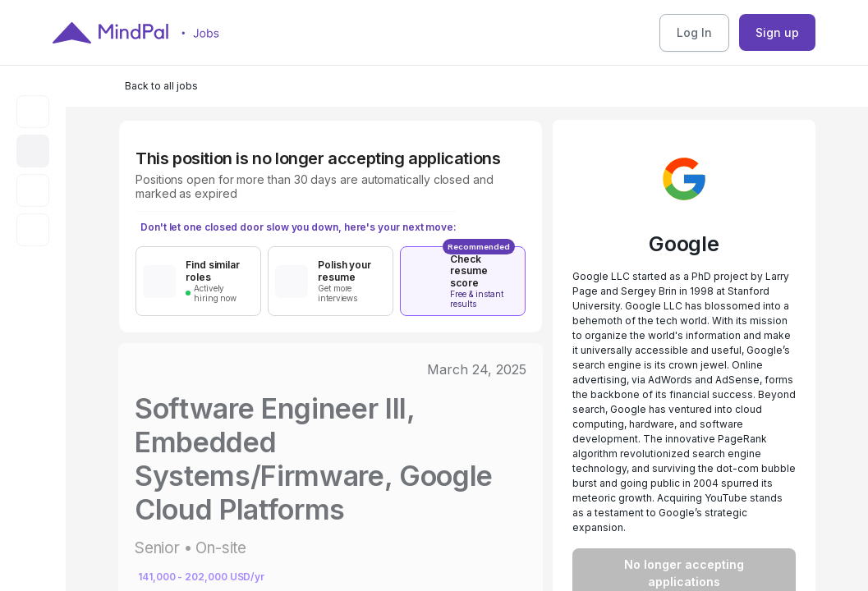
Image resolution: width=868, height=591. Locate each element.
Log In (694, 32)
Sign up (777, 32)
